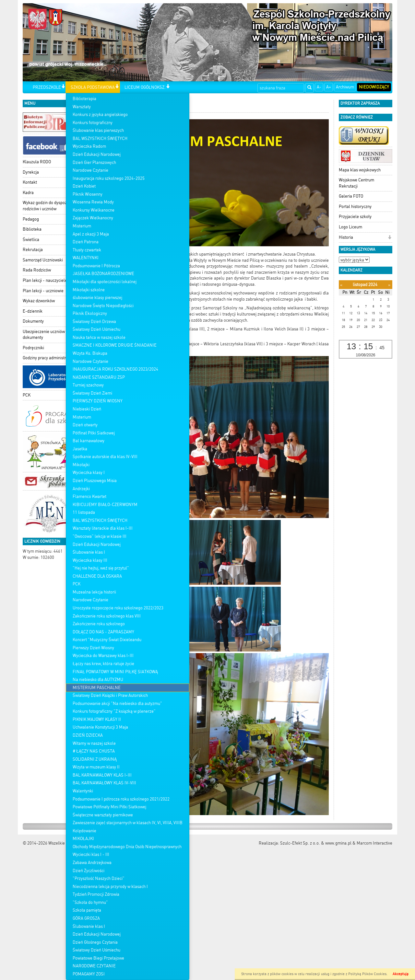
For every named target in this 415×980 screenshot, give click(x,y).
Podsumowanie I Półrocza (96, 266)
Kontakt (30, 182)
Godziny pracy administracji (47, 358)
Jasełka (80, 449)
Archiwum (345, 87)
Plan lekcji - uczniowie (43, 291)
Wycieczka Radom (89, 146)
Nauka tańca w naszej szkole (99, 337)
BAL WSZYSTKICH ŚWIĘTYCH (100, 138)
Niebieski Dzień (87, 409)
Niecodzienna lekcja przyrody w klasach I (110, 887)
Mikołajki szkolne (89, 290)
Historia (346, 237)
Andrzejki (81, 489)
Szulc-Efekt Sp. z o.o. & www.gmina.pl (316, 843)
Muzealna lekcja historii (94, 592)
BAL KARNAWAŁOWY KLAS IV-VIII (104, 783)
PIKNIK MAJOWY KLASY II (97, 719)
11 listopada (84, 512)
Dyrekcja (31, 172)
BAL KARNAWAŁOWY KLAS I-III (102, 775)
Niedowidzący (374, 87)
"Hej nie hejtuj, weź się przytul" (101, 568)
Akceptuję (401, 974)
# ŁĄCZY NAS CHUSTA (94, 751)
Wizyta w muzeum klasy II (96, 767)
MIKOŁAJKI (83, 839)
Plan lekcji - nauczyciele (45, 280)
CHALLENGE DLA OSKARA (97, 576)
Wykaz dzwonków (39, 301)
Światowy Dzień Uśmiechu (96, 329)
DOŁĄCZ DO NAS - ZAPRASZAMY (103, 632)
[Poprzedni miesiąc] (341, 285)
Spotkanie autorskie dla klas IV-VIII (105, 457)
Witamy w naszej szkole (94, 743)
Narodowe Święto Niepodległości (103, 306)
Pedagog (31, 219)
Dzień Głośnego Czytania (95, 942)
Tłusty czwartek (87, 250)
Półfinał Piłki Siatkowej (94, 433)
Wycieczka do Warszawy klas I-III (103, 656)
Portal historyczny (355, 207)
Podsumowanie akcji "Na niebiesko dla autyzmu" (117, 703)
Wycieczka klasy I (89, 473)
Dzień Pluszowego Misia (95, 481)
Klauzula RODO (37, 162)
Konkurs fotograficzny (93, 123)
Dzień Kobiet (84, 186)
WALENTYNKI (86, 258)
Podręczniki (33, 348)
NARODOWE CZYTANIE (94, 966)
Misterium (82, 226)
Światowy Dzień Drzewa (94, 322)
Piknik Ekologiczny (90, 313)
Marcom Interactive (374, 843)
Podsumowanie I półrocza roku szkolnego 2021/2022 (121, 799)
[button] (63, 87)
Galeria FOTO (351, 196)
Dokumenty (33, 321)
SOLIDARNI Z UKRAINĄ (95, 759)
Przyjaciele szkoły (355, 217)
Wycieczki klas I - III (91, 854)
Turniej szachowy (88, 385)
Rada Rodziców (37, 270)
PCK (77, 584)
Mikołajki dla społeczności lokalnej (105, 282)
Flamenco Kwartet (89, 496)
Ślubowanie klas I (89, 552)
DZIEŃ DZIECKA (88, 735)
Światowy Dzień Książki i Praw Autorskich (110, 695)
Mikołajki (81, 465)
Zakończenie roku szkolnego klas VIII (107, 616)
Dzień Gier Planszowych (94, 162)
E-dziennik (33, 311)
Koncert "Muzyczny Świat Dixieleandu (107, 640)
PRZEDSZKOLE (47, 87)
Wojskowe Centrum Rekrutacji (356, 183)
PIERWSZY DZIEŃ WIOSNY (98, 401)
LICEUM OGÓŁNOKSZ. (145, 87)
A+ (329, 87)
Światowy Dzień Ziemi (92, 393)
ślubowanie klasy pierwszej (97, 298)
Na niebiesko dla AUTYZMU (98, 680)
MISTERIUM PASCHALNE (97, 688)
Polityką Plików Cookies (367, 974)
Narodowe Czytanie (90, 170)
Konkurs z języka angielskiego (100, 115)
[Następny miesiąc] (389, 285)
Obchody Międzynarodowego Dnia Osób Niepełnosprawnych (127, 847)
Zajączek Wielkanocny (93, 218)
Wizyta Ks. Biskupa (90, 353)
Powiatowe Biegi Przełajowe (98, 958)
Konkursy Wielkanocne (94, 210)
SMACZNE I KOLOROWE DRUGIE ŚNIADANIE (115, 345)
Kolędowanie (84, 831)
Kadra (28, 193)
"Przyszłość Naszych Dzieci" (99, 878)
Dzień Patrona (86, 242)
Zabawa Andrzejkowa (92, 863)
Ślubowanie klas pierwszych (98, 130)
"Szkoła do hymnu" (90, 902)
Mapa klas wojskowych (360, 170)
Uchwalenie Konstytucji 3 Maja (100, 727)
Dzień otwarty (85, 425)
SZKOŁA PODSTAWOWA (93, 87)
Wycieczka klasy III (90, 560)
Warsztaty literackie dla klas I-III (103, 528)
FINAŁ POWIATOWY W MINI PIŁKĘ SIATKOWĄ (115, 672)
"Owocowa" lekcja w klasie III (100, 536)
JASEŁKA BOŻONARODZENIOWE (103, 274)
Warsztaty (82, 107)
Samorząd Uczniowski (43, 260)
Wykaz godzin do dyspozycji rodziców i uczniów (48, 206)
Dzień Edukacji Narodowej (97, 154)
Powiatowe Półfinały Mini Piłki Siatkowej (109, 807)
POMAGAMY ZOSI (89, 974)
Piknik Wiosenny (88, 194)
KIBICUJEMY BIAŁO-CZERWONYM (105, 505)
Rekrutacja (33, 250)
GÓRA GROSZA (86, 918)
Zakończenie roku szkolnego (99, 624)
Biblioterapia (84, 99)
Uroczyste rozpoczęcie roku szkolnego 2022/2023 (118, 608)
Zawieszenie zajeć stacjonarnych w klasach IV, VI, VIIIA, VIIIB (128, 823)
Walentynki (83, 791)
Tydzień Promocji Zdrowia (96, 894)
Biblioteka (32, 229)
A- (319, 87)
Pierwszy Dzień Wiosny (93, 648)
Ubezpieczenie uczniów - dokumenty (45, 335)
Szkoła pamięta (87, 910)
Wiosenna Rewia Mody (93, 202)
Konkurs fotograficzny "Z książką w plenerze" (114, 711)
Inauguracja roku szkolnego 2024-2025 (109, 178)
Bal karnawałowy (89, 441)
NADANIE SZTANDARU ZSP (99, 377)
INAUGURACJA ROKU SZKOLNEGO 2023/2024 (115, 369)
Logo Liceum (350, 227)
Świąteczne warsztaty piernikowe (103, 815)
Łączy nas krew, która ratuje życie (103, 664)
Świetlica (31, 240)
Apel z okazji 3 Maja (91, 234)
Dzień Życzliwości (89, 871)
